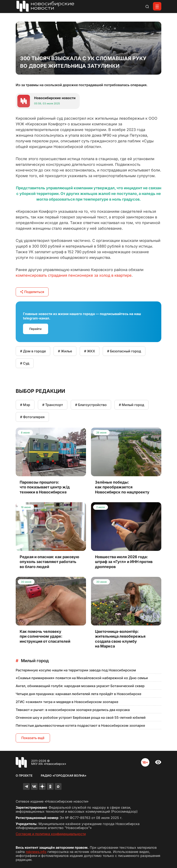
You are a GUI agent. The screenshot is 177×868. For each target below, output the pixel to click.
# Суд (25, 363)
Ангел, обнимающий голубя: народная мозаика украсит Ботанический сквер (80, 686)
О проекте (24, 775)
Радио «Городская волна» (64, 775)
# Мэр (25, 405)
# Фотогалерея (32, 417)
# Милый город (131, 405)
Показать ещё (33, 738)
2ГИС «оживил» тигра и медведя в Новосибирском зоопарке (67, 702)
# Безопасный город (124, 351)
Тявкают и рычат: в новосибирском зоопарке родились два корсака (73, 710)
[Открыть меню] (157, 6)
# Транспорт (53, 405)
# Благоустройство (91, 405)
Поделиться (32, 292)
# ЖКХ (90, 351)
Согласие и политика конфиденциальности (51, 834)
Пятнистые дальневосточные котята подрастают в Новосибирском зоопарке (80, 725)
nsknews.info (36, 852)
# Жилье (65, 351)
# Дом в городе (33, 351)
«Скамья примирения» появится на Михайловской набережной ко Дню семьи (82, 678)
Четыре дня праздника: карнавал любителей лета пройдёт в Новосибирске (78, 694)
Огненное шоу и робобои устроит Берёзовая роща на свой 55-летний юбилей (81, 717)
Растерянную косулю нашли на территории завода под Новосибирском (76, 670)
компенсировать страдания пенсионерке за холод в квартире (74, 275)
